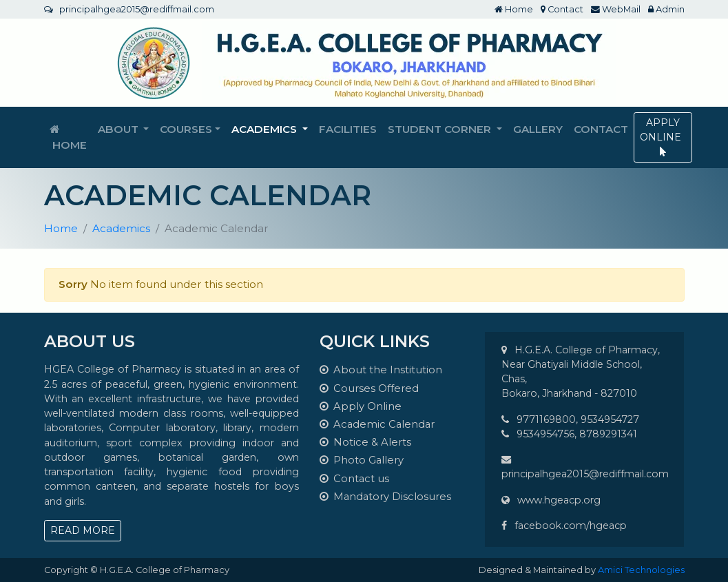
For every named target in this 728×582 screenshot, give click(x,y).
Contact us (354, 479)
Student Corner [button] (441, 129)
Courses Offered (369, 388)
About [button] (119, 129)
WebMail (616, 9)
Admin (666, 9)
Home (514, 9)
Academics (121, 228)
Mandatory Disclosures (385, 497)
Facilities (348, 129)
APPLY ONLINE (663, 136)
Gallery (538, 129)
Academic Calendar (377, 424)
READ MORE (83, 530)
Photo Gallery (362, 460)
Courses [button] (186, 129)
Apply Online (361, 406)
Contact (562, 9)
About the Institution (381, 370)
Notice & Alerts (365, 442)
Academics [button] (266, 129)
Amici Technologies (641, 570)
